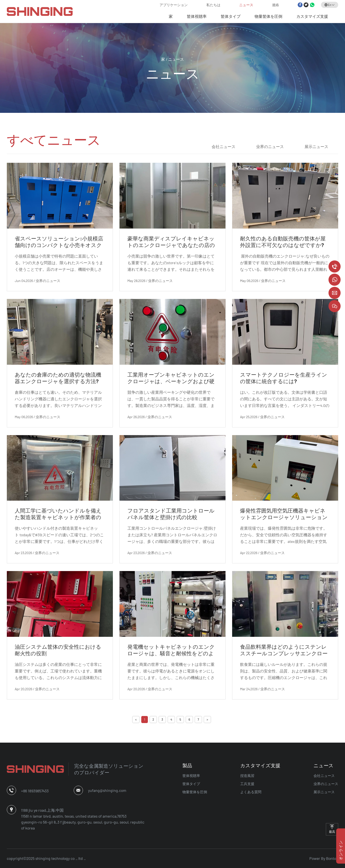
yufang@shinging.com (107, 790)
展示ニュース (316, 146)
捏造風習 (247, 776)
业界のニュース (270, 146)
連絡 (275, 5)
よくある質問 (251, 792)
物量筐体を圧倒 (268, 16)
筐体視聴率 (197, 16)
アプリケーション (174, 5)
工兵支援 (247, 784)
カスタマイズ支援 (312, 16)
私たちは (213, 5)
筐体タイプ (231, 16)
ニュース (246, 5)
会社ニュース (224, 146)
